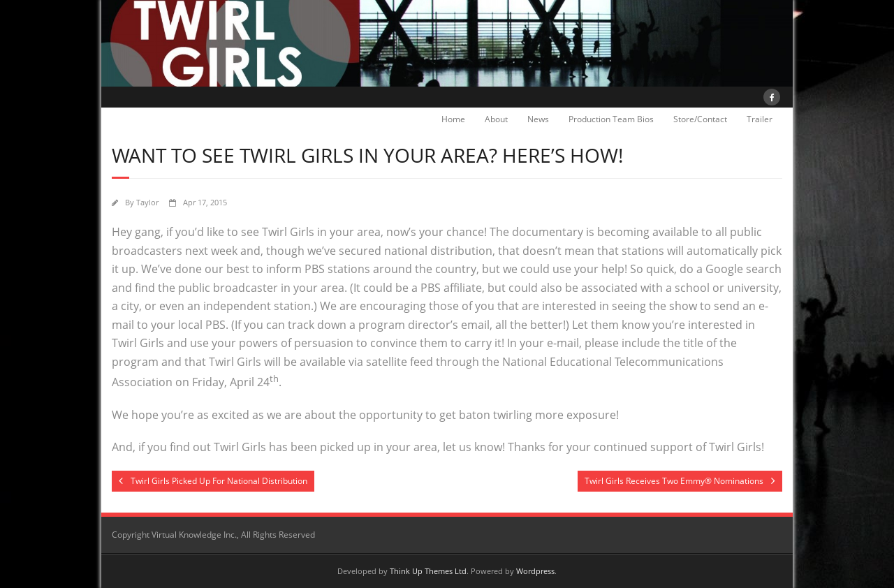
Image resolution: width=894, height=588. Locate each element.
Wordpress (535, 571)
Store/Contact (700, 119)
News (538, 119)
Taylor (147, 202)
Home (453, 119)
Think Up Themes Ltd (428, 571)
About (496, 119)
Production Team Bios (611, 119)
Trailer (760, 119)
